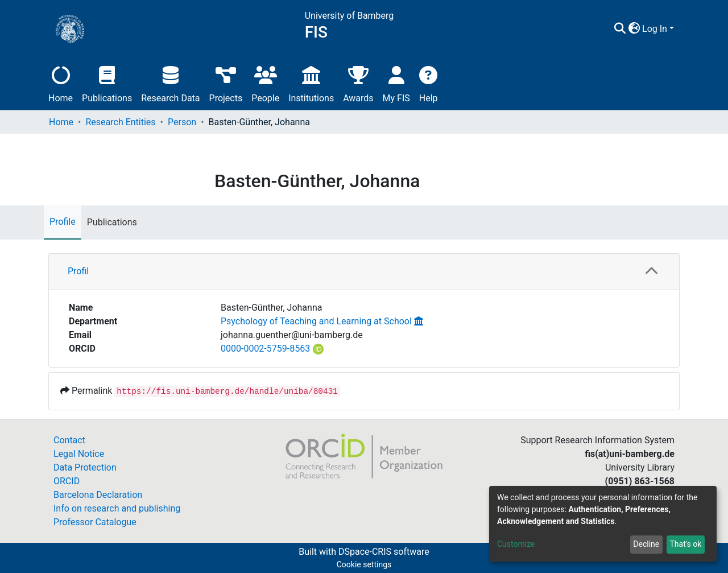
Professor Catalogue (95, 522)
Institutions (311, 83)
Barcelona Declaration (98, 495)
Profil (78, 271)
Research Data (170, 83)
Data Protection (85, 467)
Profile (63, 222)
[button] (634, 29)
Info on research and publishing (117, 508)
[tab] (364, 272)
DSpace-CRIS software (384, 552)
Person (182, 122)
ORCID (67, 481)
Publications (107, 83)
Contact (69, 440)
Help (429, 83)
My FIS (396, 83)
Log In (655, 29)
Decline (646, 544)
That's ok (685, 544)
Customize (516, 544)
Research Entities (120, 122)
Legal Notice (79, 454)
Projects (226, 83)
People (265, 83)
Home (61, 83)
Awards (358, 83)
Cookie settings (364, 564)
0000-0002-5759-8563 (265, 349)
